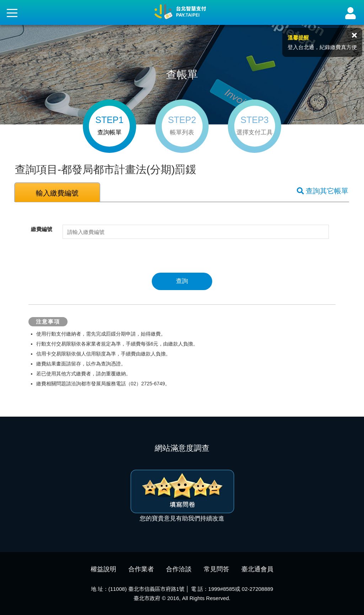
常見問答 (216, 569)
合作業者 (141, 569)
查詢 (182, 281)
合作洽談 (179, 569)
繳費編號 (42, 229)
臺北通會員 (257, 569)
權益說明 (103, 569)
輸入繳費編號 (57, 193)
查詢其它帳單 (323, 191)
